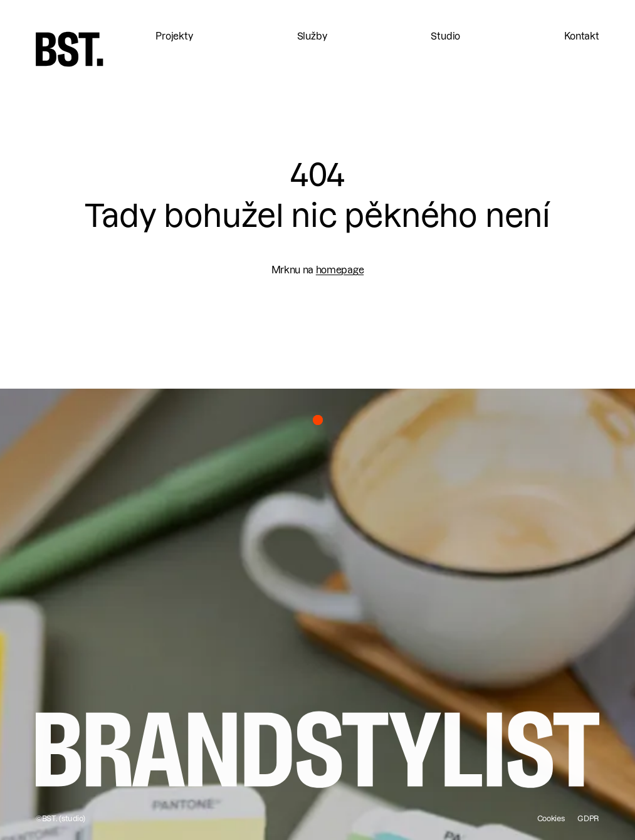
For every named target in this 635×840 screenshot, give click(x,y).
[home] (70, 49)
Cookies (551, 818)
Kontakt (582, 36)
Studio (445, 36)
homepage (340, 270)
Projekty (174, 36)
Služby (312, 36)
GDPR (588, 818)
